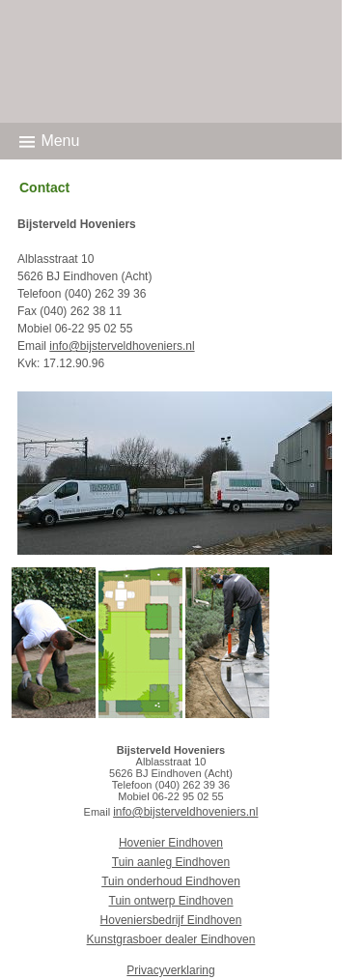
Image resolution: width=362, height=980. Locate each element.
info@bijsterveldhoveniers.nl (122, 346)
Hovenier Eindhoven (171, 843)
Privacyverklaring (170, 970)
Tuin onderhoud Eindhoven (171, 881)
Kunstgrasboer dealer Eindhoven (171, 939)
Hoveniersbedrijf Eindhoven (171, 920)
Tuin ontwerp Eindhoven (171, 901)
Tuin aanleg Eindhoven (171, 862)
